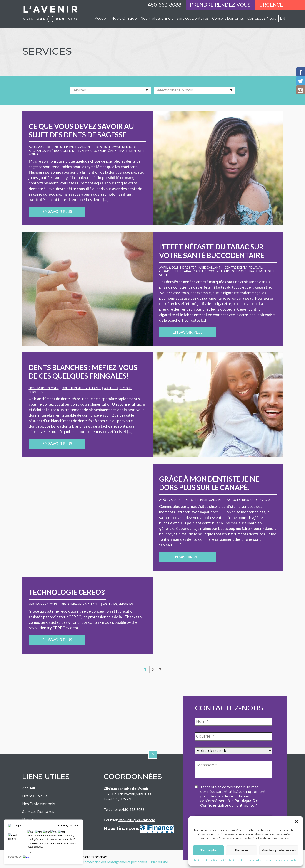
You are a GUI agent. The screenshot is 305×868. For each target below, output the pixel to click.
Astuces (111, 388)
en (283, 18)
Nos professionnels (157, 18)
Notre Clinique (124, 18)
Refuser (242, 850)
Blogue (126, 388)
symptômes (107, 151)
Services (89, 151)
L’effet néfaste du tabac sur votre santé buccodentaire (212, 251)
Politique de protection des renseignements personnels (262, 860)
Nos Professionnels (38, 804)
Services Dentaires (193, 18)
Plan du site (159, 862)
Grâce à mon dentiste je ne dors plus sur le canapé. (209, 483)
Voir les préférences (279, 850)
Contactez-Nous (262, 18)
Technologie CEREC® (67, 592)
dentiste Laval (108, 147)
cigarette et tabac (176, 271)
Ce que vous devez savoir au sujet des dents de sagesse (81, 130)
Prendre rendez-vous (220, 5)
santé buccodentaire (62, 151)
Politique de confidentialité (210, 860)
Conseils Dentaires (228, 18)
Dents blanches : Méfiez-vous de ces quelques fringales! (83, 372)
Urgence (271, 5)
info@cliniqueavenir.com (137, 820)
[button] (296, 822)
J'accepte (208, 850)
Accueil (101, 18)
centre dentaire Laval (243, 267)
